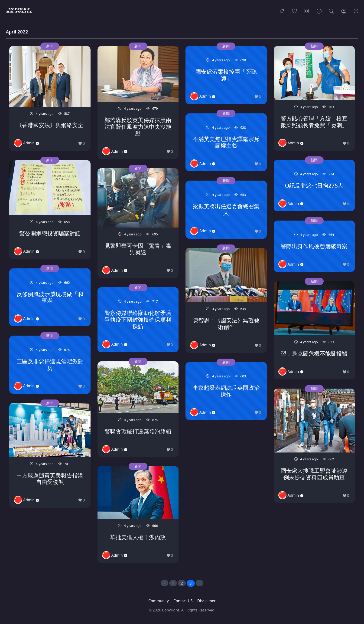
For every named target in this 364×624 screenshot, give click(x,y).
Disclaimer (206, 601)
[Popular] (294, 11)
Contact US (183, 601)
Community (159, 601)
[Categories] (307, 11)
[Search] (331, 11)
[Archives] (319, 11)
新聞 (50, 46)
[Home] (282, 11)
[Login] (344, 11)
